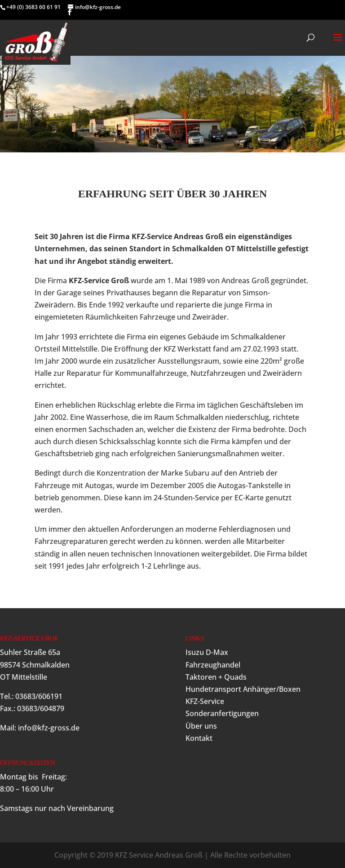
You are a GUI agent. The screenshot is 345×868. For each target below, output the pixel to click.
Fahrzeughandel (213, 665)
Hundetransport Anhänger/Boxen (243, 689)
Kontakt (199, 738)
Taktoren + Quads (216, 677)
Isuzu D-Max (207, 652)
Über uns (201, 726)
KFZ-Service (205, 701)
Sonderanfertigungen (222, 713)
